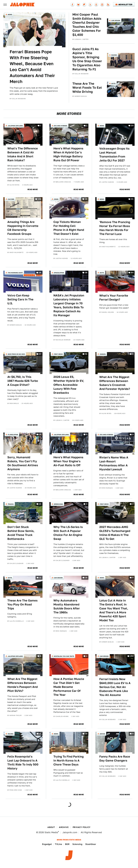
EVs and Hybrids (60, 126)
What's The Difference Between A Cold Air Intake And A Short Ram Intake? (23, 154)
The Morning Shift (15, 273)
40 (86, 199)
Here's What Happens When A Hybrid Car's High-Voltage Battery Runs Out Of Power (68, 154)
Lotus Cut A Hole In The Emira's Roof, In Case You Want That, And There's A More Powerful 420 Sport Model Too (114, 610)
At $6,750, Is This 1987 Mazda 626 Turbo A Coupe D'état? (23, 381)
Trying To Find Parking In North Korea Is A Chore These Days (69, 761)
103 (40, 199)
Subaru (103, 354)
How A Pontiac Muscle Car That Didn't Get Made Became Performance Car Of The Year (69, 687)
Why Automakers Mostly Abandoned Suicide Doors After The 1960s (67, 606)
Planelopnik (13, 434)
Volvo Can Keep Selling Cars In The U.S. (20, 299)
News (10, 14)
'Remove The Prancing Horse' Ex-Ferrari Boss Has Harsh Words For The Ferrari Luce (115, 228)
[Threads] (96, 5)
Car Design (116, 20)
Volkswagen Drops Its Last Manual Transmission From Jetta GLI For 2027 (114, 155)
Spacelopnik (59, 273)
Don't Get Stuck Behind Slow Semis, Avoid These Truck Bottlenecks (21, 533)
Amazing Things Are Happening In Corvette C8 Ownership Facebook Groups (23, 228)
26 (40, 273)
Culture (11, 199)
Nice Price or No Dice (16, 354)
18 (40, 435)
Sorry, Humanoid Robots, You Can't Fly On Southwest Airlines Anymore (23, 463)
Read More (33, 189)
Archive (64, 827)
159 (132, 656)
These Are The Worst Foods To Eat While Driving (87, 88)
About (51, 827)
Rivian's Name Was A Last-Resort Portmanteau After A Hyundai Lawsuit (114, 463)
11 (40, 578)
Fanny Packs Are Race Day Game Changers (115, 759)
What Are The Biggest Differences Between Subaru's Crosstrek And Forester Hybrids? (115, 383)
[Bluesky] (78, 5)
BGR (67, 844)
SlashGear (91, 844)
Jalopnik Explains (15, 126)
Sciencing (77, 844)
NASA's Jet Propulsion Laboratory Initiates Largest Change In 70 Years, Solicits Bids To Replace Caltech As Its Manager (69, 305)
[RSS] (108, 5)
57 (40, 354)
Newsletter (124, 5)
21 (40, 504)
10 (86, 734)
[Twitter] (90, 5)
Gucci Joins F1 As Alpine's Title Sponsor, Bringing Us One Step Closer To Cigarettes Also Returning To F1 (87, 59)
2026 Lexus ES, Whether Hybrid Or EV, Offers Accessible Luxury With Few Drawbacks (69, 385)
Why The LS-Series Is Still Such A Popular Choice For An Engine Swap (68, 533)
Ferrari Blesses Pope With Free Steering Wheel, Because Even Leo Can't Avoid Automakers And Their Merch (32, 67)
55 (132, 199)
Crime (56, 199)
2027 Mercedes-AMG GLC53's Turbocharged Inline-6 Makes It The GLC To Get (115, 533)
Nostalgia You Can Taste (64, 656)
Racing (114, 55)
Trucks (11, 504)
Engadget (47, 844)
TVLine (58, 844)
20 (132, 126)
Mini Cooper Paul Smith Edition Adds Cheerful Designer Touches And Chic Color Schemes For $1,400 (87, 25)
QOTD (113, 83)
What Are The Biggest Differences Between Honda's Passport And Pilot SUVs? (23, 685)
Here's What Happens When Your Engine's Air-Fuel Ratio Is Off (68, 461)
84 (132, 273)
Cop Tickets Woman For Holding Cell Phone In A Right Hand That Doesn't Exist (69, 228)
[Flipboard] (84, 5)
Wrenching (58, 504)
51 (86, 354)
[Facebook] (72, 5)
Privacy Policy (82, 827)
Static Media (51, 832)
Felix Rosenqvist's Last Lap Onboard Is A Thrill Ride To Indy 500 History (23, 762)
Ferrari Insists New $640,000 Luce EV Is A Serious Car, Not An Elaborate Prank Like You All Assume (115, 687)
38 (86, 273)
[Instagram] (102, 5)
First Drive (58, 354)
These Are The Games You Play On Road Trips (22, 604)
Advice (102, 734)
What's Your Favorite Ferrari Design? (114, 298)
